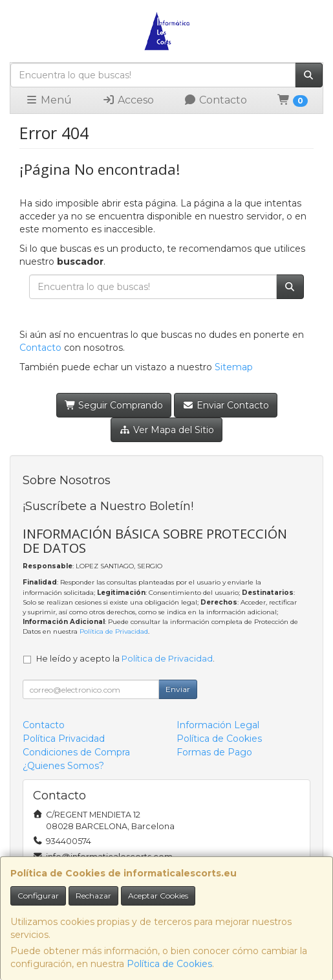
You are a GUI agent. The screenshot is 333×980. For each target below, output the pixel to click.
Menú (48, 100)
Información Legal (218, 725)
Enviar (178, 689)
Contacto (215, 100)
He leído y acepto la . (125, 659)
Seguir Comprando (114, 405)
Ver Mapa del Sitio (166, 430)
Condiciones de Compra (76, 752)
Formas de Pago (214, 752)
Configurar (38, 896)
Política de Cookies (169, 964)
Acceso (128, 100)
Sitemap (234, 367)
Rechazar (93, 896)
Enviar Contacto (226, 405)
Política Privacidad (64, 739)
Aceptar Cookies (158, 896)
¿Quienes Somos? (63, 766)
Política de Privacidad (114, 631)
